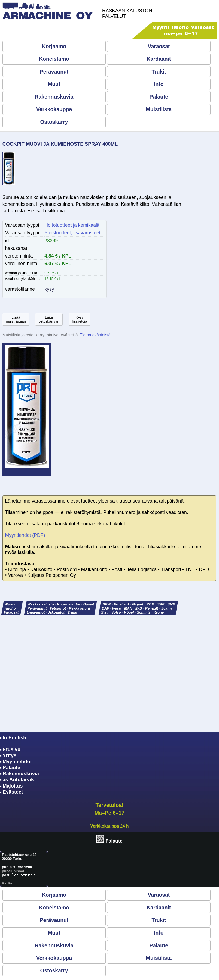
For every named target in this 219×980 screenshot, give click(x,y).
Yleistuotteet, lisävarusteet (72, 233)
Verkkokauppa (54, 109)
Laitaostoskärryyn (49, 319)
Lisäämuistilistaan (16, 319)
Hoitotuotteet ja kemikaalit (72, 225)
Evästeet (13, 792)
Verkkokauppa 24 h (109, 826)
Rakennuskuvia (54, 97)
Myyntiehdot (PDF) (25, 535)
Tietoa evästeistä (95, 335)
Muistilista (159, 109)
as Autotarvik (18, 780)
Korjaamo (54, 46)
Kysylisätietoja (80, 319)
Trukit (159, 72)
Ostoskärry (54, 122)
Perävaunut (54, 72)
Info (159, 84)
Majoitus (13, 786)
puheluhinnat (13, 871)
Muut (54, 84)
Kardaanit (159, 59)
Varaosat (159, 46)
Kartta (7, 883)
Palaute (159, 97)
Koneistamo (54, 59)
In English (15, 738)
